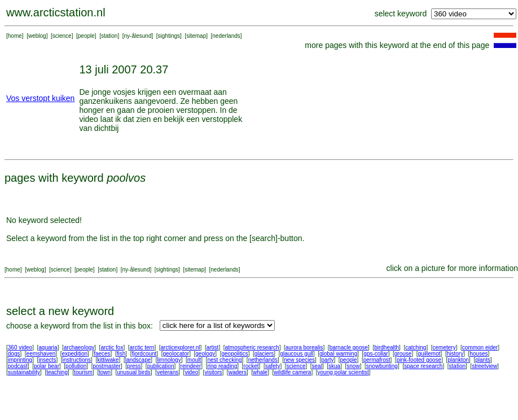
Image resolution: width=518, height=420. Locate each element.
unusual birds (133, 372)
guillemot (429, 354)
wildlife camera (292, 372)
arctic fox (112, 347)
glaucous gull (296, 354)
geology (205, 354)
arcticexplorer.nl (181, 347)
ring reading (222, 366)
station (109, 36)
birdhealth (387, 347)
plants (483, 360)
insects (47, 360)
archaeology (79, 347)
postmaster (106, 366)
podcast (18, 366)
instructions (77, 360)
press (134, 366)
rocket (251, 366)
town (105, 372)
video (191, 372)
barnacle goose (349, 347)
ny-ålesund (138, 36)
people (86, 36)
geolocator (176, 354)
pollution (76, 366)
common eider (480, 347)
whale (260, 372)
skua (334, 366)
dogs (14, 354)
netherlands (263, 360)
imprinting (20, 360)
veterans (168, 372)
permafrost (377, 360)
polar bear (47, 366)
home (15, 36)
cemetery (444, 347)
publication (161, 366)
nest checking (224, 360)
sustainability (24, 372)
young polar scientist (343, 372)
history (455, 354)
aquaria (48, 347)
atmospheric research (252, 347)
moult (194, 360)
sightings (169, 36)
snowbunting (382, 366)
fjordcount (144, 354)
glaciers (264, 354)
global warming (338, 354)
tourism (83, 372)
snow (353, 366)
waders (238, 372)
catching (416, 347)
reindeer (191, 366)
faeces (102, 354)
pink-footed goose (419, 360)
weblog (37, 36)
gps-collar (376, 354)
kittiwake (108, 360)
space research (423, 366)
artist (213, 347)
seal (317, 366)
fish (121, 354)
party (327, 360)
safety (273, 366)
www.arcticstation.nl (56, 12)
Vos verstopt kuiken (40, 98)
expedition (74, 354)
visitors (213, 372)
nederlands (226, 36)
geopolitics (234, 354)
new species (299, 360)
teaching (57, 372)
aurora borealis (304, 347)
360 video (20, 347)
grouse (403, 354)
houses (479, 354)
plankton (458, 360)
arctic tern (142, 347)
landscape (138, 360)
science (62, 36)
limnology (169, 360)
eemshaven (41, 354)
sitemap (196, 36)
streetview (484, 366)
